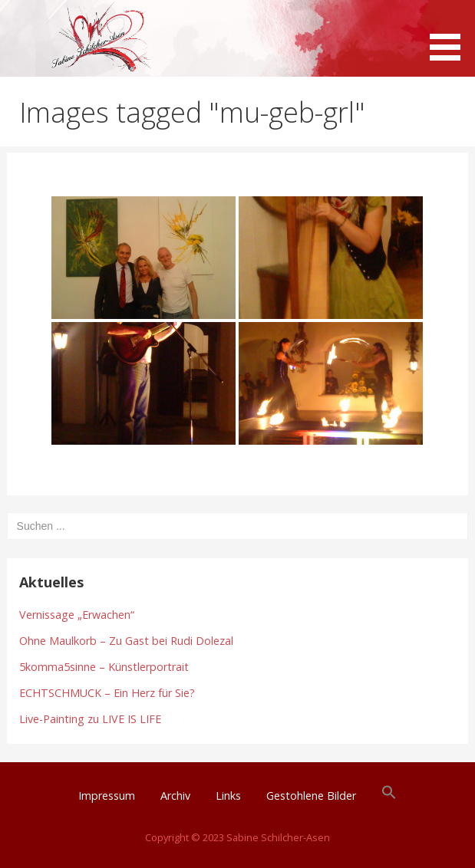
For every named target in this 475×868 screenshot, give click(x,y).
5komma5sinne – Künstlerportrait (104, 667)
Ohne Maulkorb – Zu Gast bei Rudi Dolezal (126, 641)
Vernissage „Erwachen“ (77, 615)
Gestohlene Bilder (311, 796)
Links (228, 796)
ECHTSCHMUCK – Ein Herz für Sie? (107, 693)
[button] (450, 33)
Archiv (175, 796)
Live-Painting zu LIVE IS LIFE (90, 719)
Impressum (107, 796)
